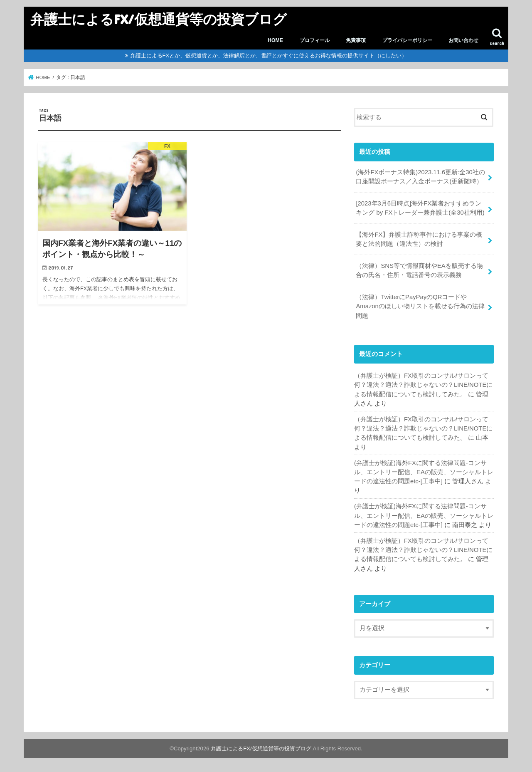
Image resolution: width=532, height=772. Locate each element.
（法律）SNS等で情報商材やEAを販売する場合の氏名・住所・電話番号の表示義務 (419, 270)
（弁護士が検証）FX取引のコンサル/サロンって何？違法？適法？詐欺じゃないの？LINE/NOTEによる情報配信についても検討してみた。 (423, 385)
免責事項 (356, 40)
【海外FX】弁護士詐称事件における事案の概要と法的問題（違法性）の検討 (419, 239)
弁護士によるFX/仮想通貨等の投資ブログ (159, 19)
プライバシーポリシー (407, 40)
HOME (275, 40)
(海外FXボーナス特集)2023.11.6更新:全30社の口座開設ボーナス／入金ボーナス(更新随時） (420, 177)
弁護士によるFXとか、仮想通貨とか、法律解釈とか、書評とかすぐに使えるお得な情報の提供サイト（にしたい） (269, 56)
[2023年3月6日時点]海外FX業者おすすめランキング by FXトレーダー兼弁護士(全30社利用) (420, 208)
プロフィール (315, 40)
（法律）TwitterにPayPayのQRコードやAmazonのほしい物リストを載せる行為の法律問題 (420, 306)
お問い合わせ (463, 40)
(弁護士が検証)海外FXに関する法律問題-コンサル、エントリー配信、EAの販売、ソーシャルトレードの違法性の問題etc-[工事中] (424, 472)
